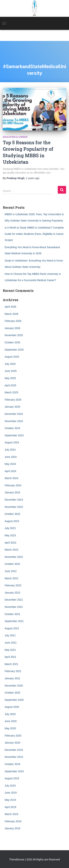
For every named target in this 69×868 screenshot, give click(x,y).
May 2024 (10, 464)
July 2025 (10, 364)
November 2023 (14, 507)
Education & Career (15, 137)
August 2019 (12, 778)
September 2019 (14, 771)
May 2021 (10, 650)
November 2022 (14, 557)
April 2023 (10, 543)
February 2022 (13, 585)
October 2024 (12, 428)
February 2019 (13, 821)
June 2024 (11, 457)
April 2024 (10, 471)
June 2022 (11, 571)
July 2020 (10, 714)
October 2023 (12, 514)
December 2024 (14, 414)
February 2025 (13, 400)
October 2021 (12, 614)
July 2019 (10, 786)
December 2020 (14, 686)
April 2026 (10, 307)
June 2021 (11, 643)
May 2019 (10, 800)
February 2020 (13, 736)
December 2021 (14, 600)
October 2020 (12, 693)
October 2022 (12, 564)
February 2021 (13, 671)
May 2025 (10, 378)
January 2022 (12, 593)
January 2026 (12, 328)
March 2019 (11, 814)
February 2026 (13, 321)
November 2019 (14, 757)
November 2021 (14, 607)
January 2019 (12, 828)
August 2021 (12, 628)
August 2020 (12, 707)
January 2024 (12, 492)
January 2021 (12, 678)
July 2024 (10, 450)
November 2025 (14, 335)
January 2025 (12, 407)
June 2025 (11, 371)
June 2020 (11, 721)
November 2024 (14, 421)
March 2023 (11, 550)
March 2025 (11, 392)
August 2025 (12, 357)
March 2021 (11, 664)
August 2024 (12, 442)
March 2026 (11, 314)
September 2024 (14, 435)
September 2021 (14, 621)
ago (33, 178)
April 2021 (10, 657)
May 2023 (10, 535)
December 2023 (14, 500)
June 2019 (11, 793)
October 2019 (12, 764)
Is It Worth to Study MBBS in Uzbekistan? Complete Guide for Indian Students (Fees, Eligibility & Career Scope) (34, 234)
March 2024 (11, 478)
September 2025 (14, 350)
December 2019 (14, 750)
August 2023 (12, 521)
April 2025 (10, 385)
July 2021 (10, 635)
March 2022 (11, 578)
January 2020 (12, 743)
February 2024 (13, 485)
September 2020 (14, 700)
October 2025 (12, 342)
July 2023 (10, 528)
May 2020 (10, 728)
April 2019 (10, 807)
